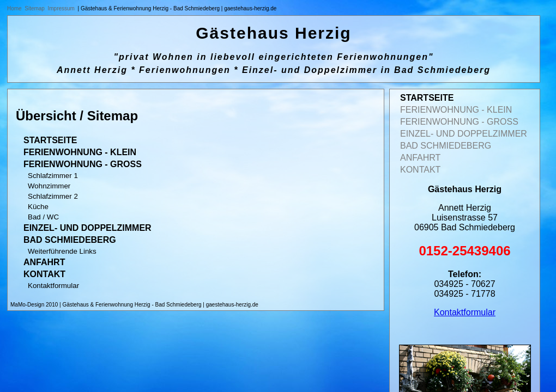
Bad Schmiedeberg (70, 240)
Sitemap (35, 8)
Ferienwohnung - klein (80, 152)
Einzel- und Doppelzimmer (87, 228)
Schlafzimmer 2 (53, 196)
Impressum (61, 8)
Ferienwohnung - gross (83, 164)
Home (14, 8)
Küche (38, 207)
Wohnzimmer (49, 186)
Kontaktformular (53, 286)
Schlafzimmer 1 (53, 176)
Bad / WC (43, 217)
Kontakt (44, 274)
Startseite (50, 140)
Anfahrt (44, 262)
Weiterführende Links (62, 251)
